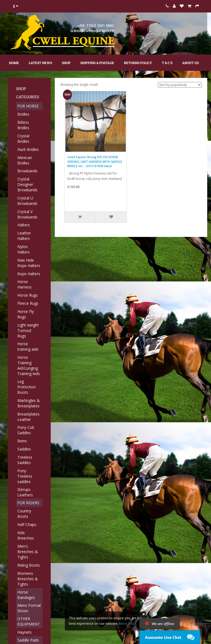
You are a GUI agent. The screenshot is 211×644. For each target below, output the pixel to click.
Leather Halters (24, 236)
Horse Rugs (28, 295)
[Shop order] (180, 85)
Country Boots (24, 514)
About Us (191, 63)
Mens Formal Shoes (29, 608)
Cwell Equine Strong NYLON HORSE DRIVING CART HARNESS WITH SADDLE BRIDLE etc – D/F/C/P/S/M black (95, 161)
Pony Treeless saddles (25, 476)
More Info (127, 624)
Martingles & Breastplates (29, 403)
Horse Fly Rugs (26, 314)
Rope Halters (29, 274)
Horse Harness (25, 284)
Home (14, 63)
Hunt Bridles (28, 149)
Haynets (25, 632)
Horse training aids (28, 346)
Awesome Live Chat (163, 637)
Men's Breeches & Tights (28, 552)
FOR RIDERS (28, 503)
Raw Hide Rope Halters (29, 263)
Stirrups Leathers (25, 492)
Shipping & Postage (97, 63)
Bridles (23, 114)
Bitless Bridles (23, 125)
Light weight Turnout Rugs (28, 330)
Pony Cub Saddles (26, 430)
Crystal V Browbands (27, 214)
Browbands (27, 171)
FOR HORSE (28, 106)
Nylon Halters (24, 249)
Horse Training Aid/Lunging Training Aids (29, 365)
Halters (24, 225)
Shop (66, 63)
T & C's (167, 63)
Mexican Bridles (25, 160)
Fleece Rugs (28, 303)
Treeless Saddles (25, 460)
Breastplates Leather (28, 417)
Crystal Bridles (23, 139)
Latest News (40, 63)
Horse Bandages (26, 595)
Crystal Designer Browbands (27, 184)
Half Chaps (27, 524)
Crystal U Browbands (27, 201)
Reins (22, 441)
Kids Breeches (26, 535)
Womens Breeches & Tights (28, 579)
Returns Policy (138, 63)
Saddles (24, 449)
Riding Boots (29, 565)
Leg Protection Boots (27, 387)
